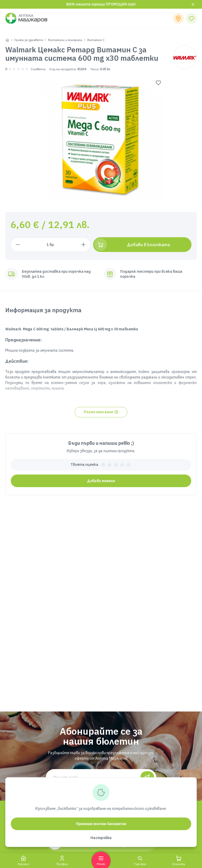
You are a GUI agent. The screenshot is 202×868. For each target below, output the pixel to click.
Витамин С (96, 40)
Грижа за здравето (29, 40)
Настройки (101, 838)
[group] (101, 139)
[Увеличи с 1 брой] (92, 245)
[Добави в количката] (147, 245)
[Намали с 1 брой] (18, 245)
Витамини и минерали (65, 40)
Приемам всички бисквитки (101, 824)
